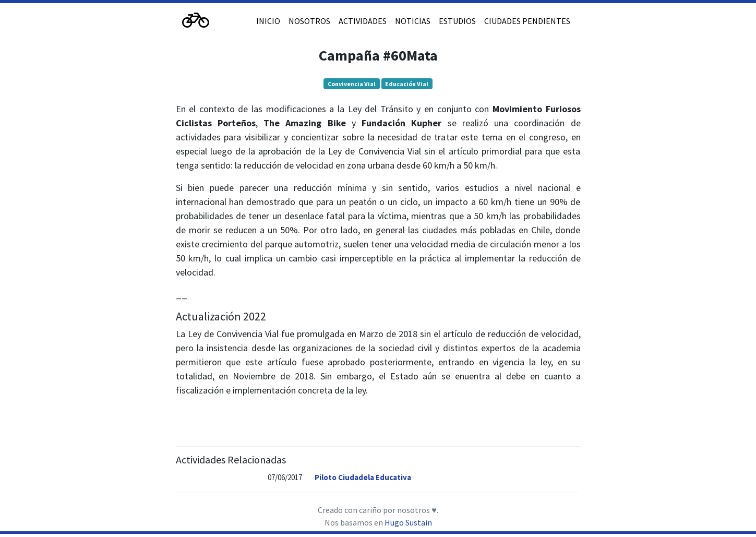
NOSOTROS (309, 21)
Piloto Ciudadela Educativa (363, 477)
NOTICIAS (413, 21)
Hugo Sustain (408, 522)
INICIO (268, 21)
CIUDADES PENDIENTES (527, 21)
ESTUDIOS (457, 21)
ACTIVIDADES (363, 21)
